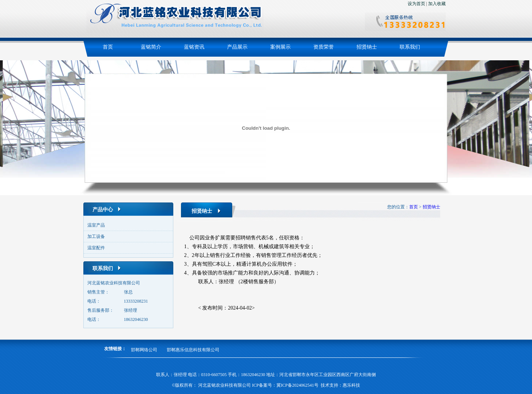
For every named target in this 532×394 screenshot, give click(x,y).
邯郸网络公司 (144, 350)
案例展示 (280, 47)
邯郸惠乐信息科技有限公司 (193, 350)
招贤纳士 (367, 47)
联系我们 (410, 47)
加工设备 (96, 236)
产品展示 (237, 47)
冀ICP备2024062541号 (297, 385)
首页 (108, 47)
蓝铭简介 (151, 47)
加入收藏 (437, 4)
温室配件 (96, 248)
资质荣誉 (324, 47)
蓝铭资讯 (194, 47)
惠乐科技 (351, 385)
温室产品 (96, 225)
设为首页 (416, 4)
